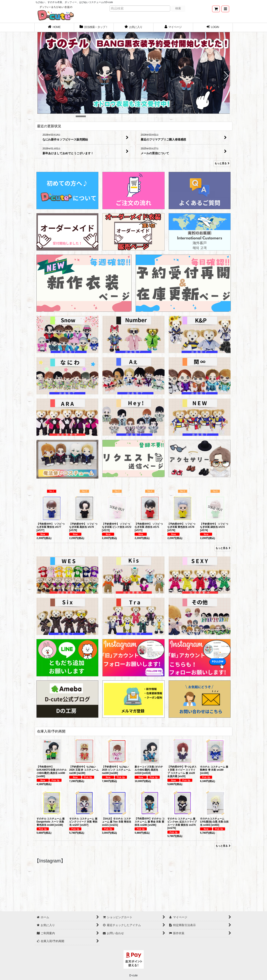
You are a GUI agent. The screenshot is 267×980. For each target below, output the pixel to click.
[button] (225, 9)
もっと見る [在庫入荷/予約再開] (223, 846)
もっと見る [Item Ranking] (223, 548)
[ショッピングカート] (216, 9)
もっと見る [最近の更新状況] (222, 164)
